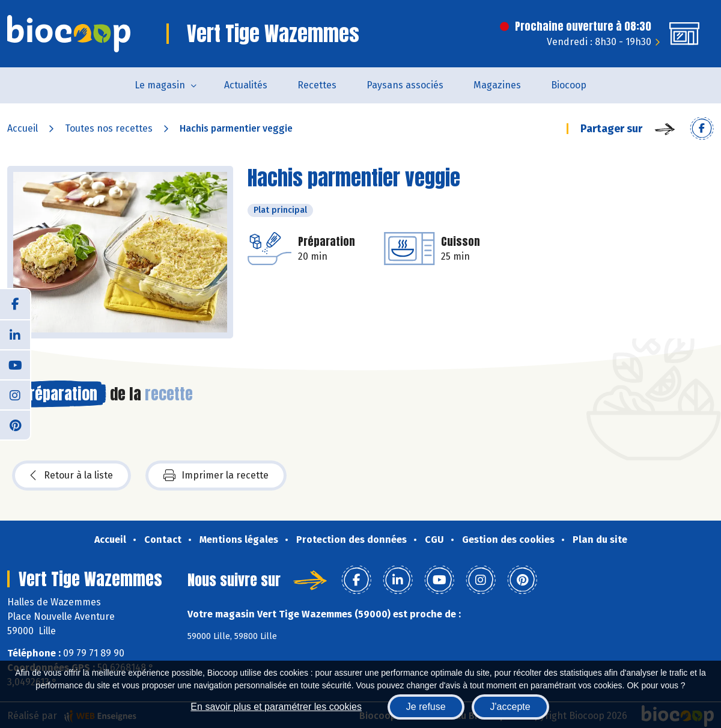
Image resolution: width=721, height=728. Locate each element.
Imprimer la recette (216, 476)
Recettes (317, 85)
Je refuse (426, 707)
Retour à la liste (71, 476)
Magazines (497, 85)
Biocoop (569, 85)
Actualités (246, 85)
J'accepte (510, 707)
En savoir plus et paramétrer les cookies (276, 707)
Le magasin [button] (160, 85)
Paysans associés (405, 85)
